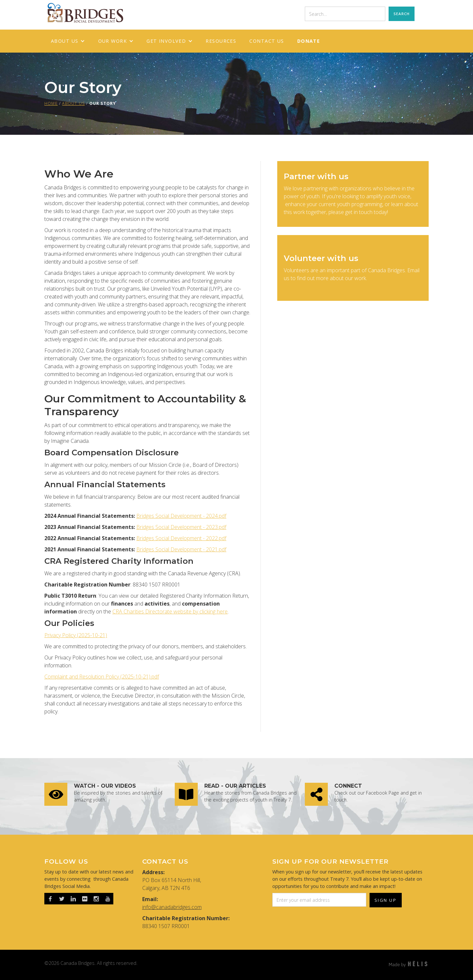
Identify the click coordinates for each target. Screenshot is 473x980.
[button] (68, 41)
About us (73, 103)
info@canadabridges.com (172, 907)
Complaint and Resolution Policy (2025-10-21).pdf (102, 677)
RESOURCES (221, 41)
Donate (309, 41)
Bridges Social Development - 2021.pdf (181, 549)
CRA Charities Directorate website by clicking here (170, 611)
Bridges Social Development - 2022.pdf (181, 538)
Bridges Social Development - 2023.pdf (181, 527)
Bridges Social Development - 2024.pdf (181, 516)
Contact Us (267, 41)
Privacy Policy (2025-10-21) (76, 635)
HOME (51, 103)
